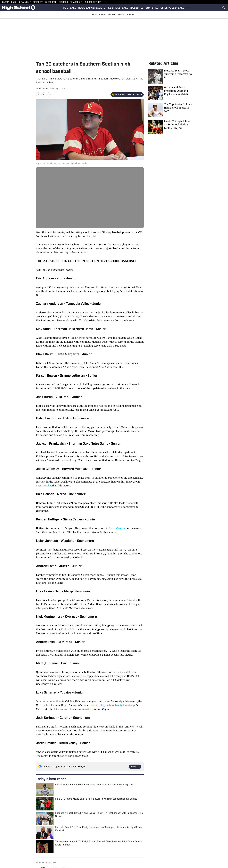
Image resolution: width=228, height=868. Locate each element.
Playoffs (121, 15)
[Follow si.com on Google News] (135, 767)
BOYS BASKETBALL (90, 8)
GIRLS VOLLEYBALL (172, 8)
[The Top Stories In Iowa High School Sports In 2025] (170, 110)
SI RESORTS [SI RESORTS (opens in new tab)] (51, 2)
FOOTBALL (70, 8)
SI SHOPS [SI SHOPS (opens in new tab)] (63, 2)
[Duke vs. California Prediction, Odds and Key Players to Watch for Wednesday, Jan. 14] (170, 93)
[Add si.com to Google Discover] (127, 95)
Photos (131, 15)
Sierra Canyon (117, 528)
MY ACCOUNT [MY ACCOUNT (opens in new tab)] (76, 2)
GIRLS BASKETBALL (116, 8)
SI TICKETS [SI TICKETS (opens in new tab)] (38, 2)
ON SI (14, 2)
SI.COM (6, 2)
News (95, 15)
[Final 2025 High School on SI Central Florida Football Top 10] (170, 127)
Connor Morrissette (45, 89)
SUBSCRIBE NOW (93, 2)
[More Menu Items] (188, 8)
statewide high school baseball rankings (112, 705)
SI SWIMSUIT (25, 2)
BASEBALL (137, 8)
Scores (103, 15)
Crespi (45, 486)
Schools (112, 15)
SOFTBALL (152, 8)
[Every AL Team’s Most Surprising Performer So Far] (170, 76)
